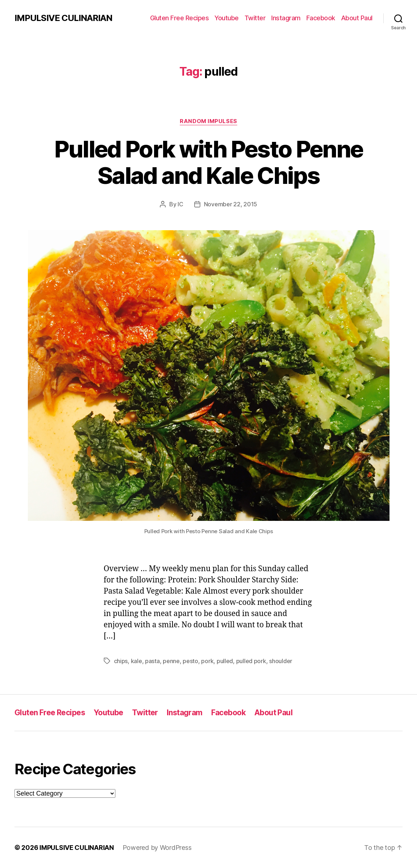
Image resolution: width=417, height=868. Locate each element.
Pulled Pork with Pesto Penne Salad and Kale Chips (209, 162)
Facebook (321, 18)
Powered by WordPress (157, 848)
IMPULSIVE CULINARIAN (63, 18)
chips (121, 661)
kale (137, 661)
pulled (225, 661)
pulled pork (251, 661)
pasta (152, 661)
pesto (190, 661)
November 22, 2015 (231, 204)
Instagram (286, 18)
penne (171, 661)
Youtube (227, 18)
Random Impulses (208, 121)
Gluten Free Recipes (180, 18)
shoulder (281, 661)
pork (207, 661)
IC (180, 204)
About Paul (357, 18)
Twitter (255, 18)
